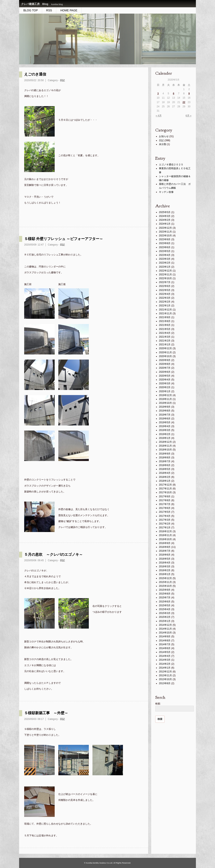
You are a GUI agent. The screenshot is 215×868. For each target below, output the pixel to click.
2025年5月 (165, 212)
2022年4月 (165, 294)
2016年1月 (165, 574)
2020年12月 (165, 348)
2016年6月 (165, 555)
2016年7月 (165, 551)
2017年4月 (165, 516)
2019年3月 (165, 430)
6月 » (188, 116)
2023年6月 (165, 247)
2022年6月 (165, 286)
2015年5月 (165, 605)
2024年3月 (165, 216)
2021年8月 (165, 321)
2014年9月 (165, 636)
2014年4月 (165, 656)
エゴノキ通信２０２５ (171, 165)
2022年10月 (165, 278)
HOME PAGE (69, 10)
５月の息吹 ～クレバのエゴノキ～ (53, 555)
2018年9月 (165, 454)
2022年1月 (165, 306)
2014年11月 (165, 629)
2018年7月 (165, 461)
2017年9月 (165, 496)
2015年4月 (165, 609)
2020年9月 (165, 360)
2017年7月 (165, 504)
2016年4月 (165, 563)
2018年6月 (165, 465)
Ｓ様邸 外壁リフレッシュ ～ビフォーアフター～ (64, 239)
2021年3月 (165, 337)
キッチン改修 (166, 192)
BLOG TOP (31, 10)
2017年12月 (165, 485)
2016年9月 (165, 543)
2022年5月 (165, 290)
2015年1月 (165, 621)
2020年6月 (165, 372)
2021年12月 (165, 310)
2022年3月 (165, 298)
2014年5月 (165, 652)
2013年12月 (165, 672)
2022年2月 (165, 302)
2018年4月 (165, 473)
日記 (62, 80)
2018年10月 (165, 450)
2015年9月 (165, 590)
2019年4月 (165, 426)
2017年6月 (165, 508)
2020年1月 (165, 391)
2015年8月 (165, 594)
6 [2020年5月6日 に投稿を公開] (174, 94)
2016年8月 (165, 547)
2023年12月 (165, 228)
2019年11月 (165, 399)
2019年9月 (165, 407)
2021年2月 (165, 341)
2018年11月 (165, 446)
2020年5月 (165, 376)
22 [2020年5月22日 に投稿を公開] (184, 102)
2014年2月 (165, 664)
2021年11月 (165, 313)
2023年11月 (165, 232)
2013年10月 (165, 679)
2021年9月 (165, 317)
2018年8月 (165, 458)
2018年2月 (165, 477)
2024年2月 (165, 220)
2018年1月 (165, 481)
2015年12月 (165, 578)
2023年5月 (165, 251)
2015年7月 (165, 598)
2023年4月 (165, 255)
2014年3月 (165, 660)
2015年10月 (165, 586)
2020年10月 (165, 356)
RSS (49, 10)
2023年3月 (165, 259)
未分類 (163, 144)
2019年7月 (165, 415)
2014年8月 (165, 641)
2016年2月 (165, 570)
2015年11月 (165, 582)
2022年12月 (165, 271)
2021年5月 (165, 329)
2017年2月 (165, 524)
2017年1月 (165, 528)
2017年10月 (165, 492)
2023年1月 (165, 267)
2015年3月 (165, 613)
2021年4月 (165, 333)
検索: (158, 704)
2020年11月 (165, 352)
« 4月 (159, 116)
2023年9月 (165, 239)
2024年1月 (165, 224)
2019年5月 (165, 422)
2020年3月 (165, 383)
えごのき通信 (35, 74)
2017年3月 (165, 520)
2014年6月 (165, 648)
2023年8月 (165, 243)
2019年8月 (165, 411)
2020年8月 (165, 364)
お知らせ (164, 136)
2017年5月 (165, 512)
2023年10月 (165, 236)
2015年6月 (165, 602)
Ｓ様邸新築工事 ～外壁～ (46, 713)
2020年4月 (165, 380)
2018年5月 (165, 469)
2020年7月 (165, 368)
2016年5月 (165, 559)
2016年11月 (165, 535)
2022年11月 (165, 275)
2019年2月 (165, 434)
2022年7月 (165, 282)
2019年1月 (165, 438)
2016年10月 (165, 539)
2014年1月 (165, 668)
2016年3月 (165, 566)
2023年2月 (165, 263)
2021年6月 (165, 325)
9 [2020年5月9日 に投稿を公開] (189, 94)
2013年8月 (165, 683)
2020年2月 (165, 387)
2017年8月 (165, 500)
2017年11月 (165, 489)
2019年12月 (165, 395)
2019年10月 (165, 403)
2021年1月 (165, 345)
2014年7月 (165, 644)
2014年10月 (165, 633)
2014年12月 (165, 625)
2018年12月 (165, 442)
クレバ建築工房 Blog (35, 4)
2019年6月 (165, 419)
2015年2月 (165, 617)
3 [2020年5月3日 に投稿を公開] (158, 94)
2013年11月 (165, 675)
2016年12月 (165, 531)
